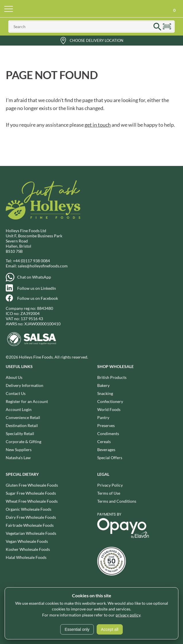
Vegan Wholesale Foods (27, 541)
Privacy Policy (110, 485)
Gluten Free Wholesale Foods (32, 485)
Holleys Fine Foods (91, 9)
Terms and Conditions (117, 501)
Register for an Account (27, 401)
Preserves (106, 425)
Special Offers (110, 458)
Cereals (104, 442)
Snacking (105, 393)
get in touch (98, 125)
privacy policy (128, 615)
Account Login (19, 409)
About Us (14, 377)
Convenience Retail (23, 417)
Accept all (110, 629)
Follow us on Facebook (38, 298)
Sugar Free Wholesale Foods (31, 493)
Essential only (77, 629)
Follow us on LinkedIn (37, 288)
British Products (112, 377)
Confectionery (110, 401)
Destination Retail (22, 425)
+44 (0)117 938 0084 (31, 261)
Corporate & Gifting (24, 442)
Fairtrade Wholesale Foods (30, 525)
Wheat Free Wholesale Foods (32, 501)
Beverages (106, 450)
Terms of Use (109, 493)
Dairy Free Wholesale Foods (31, 517)
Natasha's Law (18, 458)
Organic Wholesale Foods (29, 509)
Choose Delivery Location (97, 40)
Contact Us (16, 393)
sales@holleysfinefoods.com (43, 266)
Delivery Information (25, 385)
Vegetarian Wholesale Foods (31, 533)
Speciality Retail (20, 433)
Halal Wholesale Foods (26, 557)
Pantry (103, 417)
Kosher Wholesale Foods (28, 549)
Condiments (108, 433)
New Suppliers (19, 450)
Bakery (103, 385)
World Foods (109, 409)
